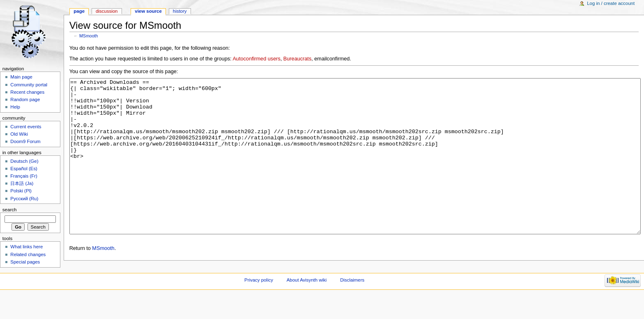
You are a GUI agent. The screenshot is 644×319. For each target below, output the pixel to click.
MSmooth (89, 36)
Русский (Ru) (24, 199)
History (180, 11)
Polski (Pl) (21, 191)
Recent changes (27, 92)
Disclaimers (352, 305)
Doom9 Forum (25, 141)
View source (148, 11)
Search (10, 210)
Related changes (28, 254)
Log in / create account (611, 3)
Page (79, 11)
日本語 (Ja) (22, 183)
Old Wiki (19, 134)
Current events (26, 127)
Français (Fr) (24, 176)
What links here (26, 247)
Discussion (107, 11)
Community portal (29, 85)
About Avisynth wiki (307, 305)
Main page (21, 77)
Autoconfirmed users (256, 59)
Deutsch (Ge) (24, 161)
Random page (25, 99)
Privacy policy (259, 305)
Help (15, 107)
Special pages (25, 262)
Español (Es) (24, 169)
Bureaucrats (297, 59)
